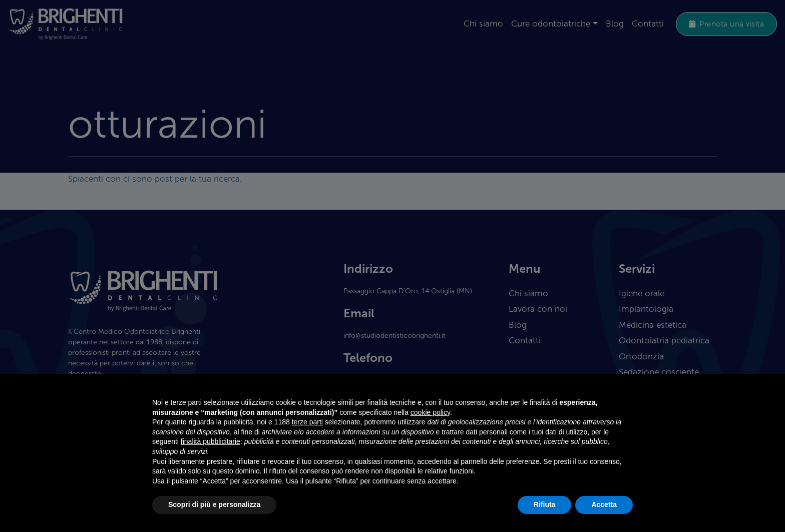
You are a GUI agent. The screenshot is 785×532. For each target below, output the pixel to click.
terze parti (307, 422)
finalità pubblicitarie (211, 441)
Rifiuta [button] (545, 504)
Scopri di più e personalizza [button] (214, 504)
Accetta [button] (604, 504)
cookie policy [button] (430, 412)
